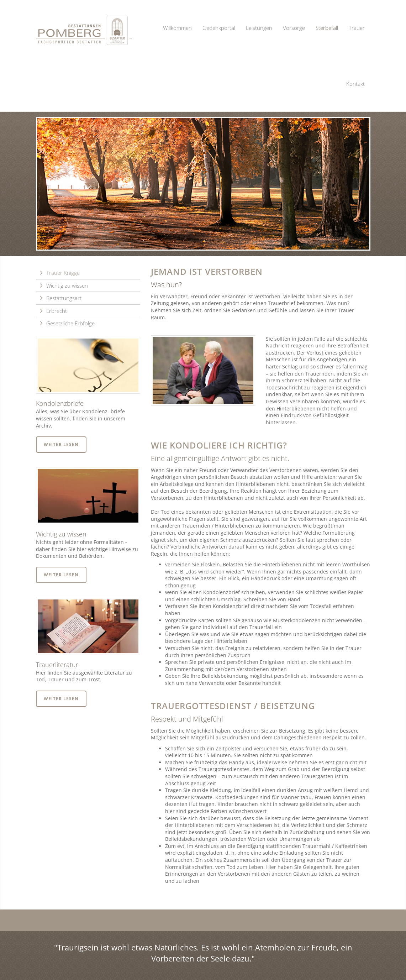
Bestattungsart (64, 298)
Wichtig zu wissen (67, 285)
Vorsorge (294, 28)
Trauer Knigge (63, 273)
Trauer (357, 28)
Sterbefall (327, 28)
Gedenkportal (219, 28)
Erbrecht (57, 311)
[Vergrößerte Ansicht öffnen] (203, 371)
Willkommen (177, 28)
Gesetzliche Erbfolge (70, 323)
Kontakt (355, 84)
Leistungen (259, 28)
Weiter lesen (61, 444)
